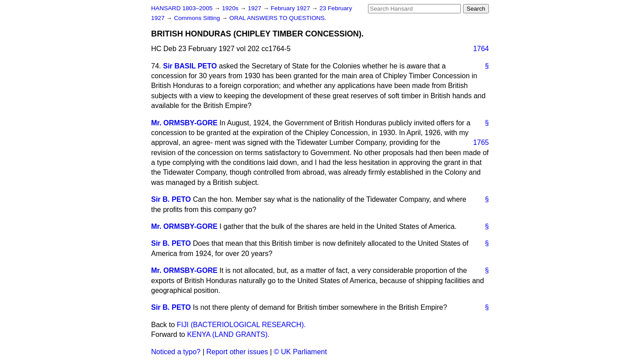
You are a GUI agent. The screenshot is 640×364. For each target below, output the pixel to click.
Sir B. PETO (171, 199)
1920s (231, 8)
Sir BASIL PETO (190, 66)
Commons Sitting (198, 18)
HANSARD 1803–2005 (182, 8)
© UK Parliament (300, 352)
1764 (481, 49)
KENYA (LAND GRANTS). (228, 334)
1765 (481, 142)
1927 (256, 8)
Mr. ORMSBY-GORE (184, 123)
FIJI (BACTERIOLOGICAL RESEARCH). (241, 325)
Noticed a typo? (176, 352)
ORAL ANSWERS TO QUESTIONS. (278, 18)
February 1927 (291, 8)
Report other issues (237, 352)
